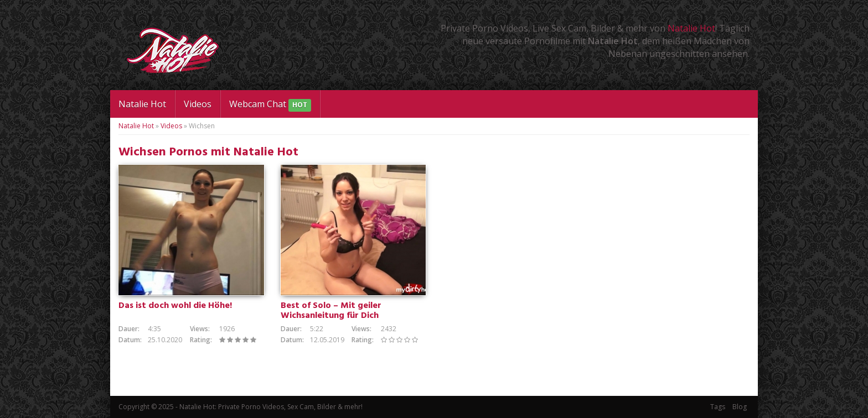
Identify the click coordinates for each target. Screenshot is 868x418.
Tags (718, 407)
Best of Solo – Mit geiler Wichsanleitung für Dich (331, 311)
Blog (740, 407)
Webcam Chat (270, 105)
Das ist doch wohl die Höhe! (175, 306)
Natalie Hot (691, 28)
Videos (198, 104)
